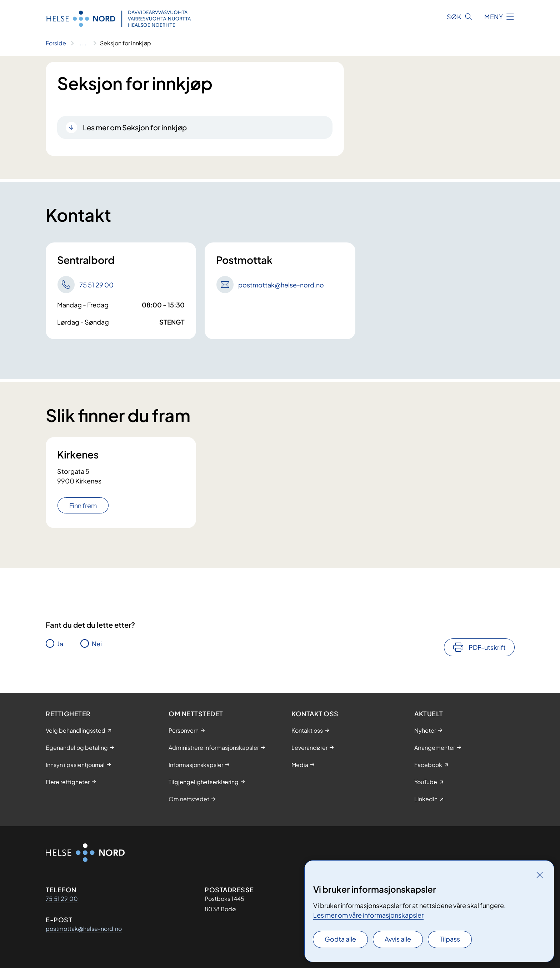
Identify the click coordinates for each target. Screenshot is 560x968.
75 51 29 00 (62, 899)
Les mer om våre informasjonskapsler (368, 915)
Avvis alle (398, 939)
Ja (60, 644)
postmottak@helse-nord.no (84, 929)
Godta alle (340, 939)
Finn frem (83, 505)
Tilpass (450, 939)
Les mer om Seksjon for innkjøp (135, 127)
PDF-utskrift (487, 647)
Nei (97, 644)
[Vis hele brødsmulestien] (83, 43)
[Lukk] (540, 875)
